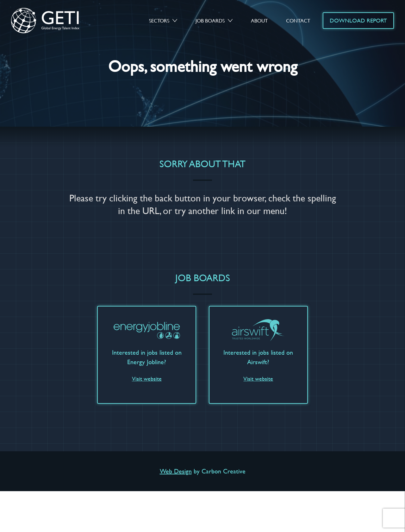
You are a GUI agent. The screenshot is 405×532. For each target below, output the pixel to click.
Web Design (176, 471)
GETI (51, 20)
